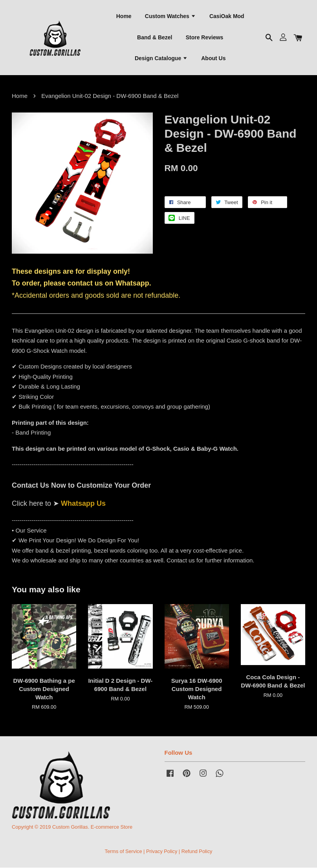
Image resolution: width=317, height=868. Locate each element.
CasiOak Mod (227, 16)
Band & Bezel (155, 37)
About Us (213, 59)
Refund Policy (197, 852)
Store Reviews (205, 37)
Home (124, 16)
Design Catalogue (161, 59)
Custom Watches (170, 16)
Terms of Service (124, 852)
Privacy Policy (162, 852)
